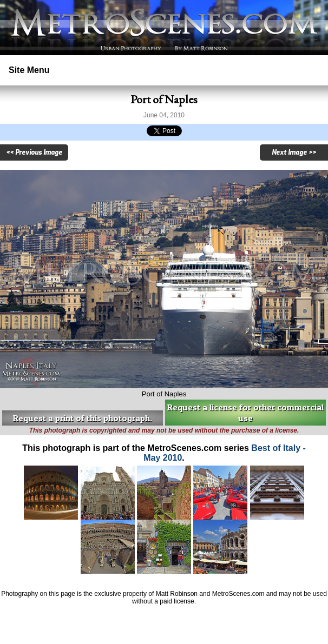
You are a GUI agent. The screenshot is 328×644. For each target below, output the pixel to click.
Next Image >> (294, 152)
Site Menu (29, 70)
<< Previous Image (34, 152)
